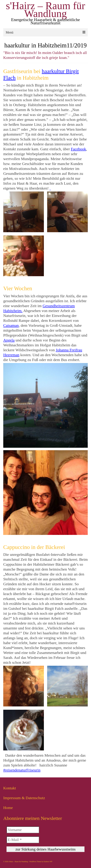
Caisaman (11, 325)
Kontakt (10, 788)
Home (8, 808)
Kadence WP (48, 862)
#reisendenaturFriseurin (22, 770)
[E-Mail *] (23, 840)
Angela (9, 340)
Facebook (79, 149)
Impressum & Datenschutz (24, 798)
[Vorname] (23, 830)
